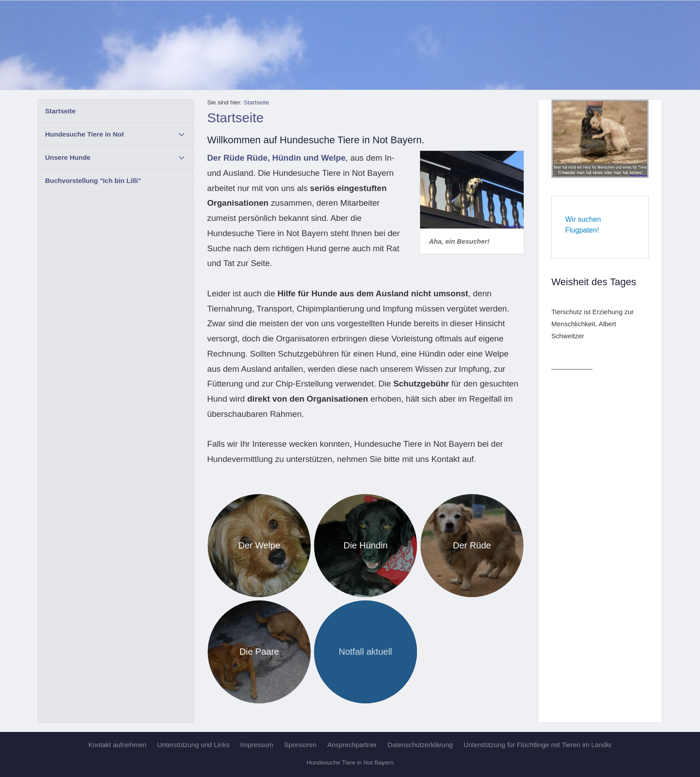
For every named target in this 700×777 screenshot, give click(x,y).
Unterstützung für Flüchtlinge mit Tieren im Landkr (537, 745)
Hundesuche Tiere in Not (84, 134)
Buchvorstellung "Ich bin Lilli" (93, 181)
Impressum (257, 745)
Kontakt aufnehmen (117, 745)
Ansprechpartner (352, 745)
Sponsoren (300, 745)
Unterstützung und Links (193, 745)
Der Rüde (226, 158)
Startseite (60, 111)
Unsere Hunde (68, 157)
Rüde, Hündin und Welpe (296, 158)
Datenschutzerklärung (420, 745)
